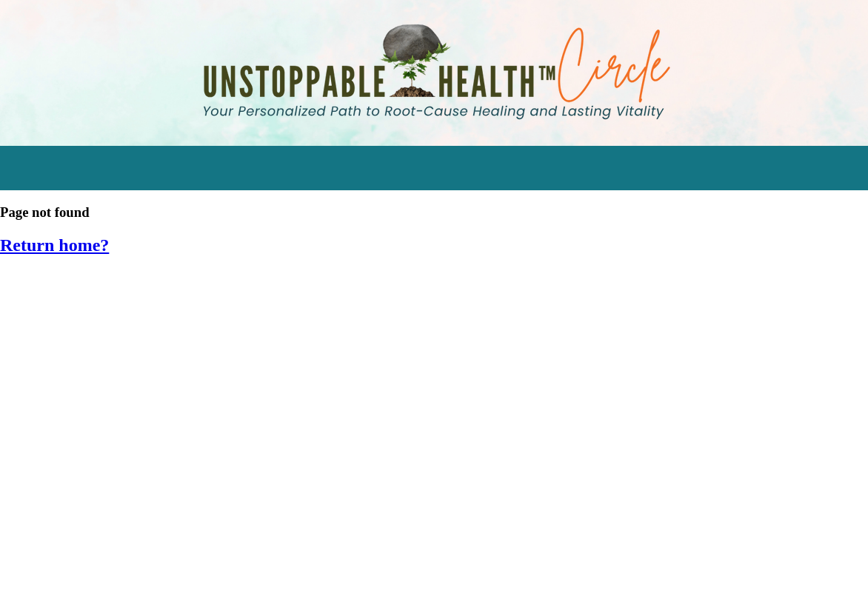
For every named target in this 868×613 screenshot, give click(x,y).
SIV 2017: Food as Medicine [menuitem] (91, 459)
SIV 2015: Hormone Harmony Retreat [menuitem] (119, 527)
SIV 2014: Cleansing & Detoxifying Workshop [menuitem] (143, 562)
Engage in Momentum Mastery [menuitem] (103, 355)
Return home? (54, 245)
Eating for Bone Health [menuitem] (79, 424)
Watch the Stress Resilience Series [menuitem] (115, 321)
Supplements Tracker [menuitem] (76, 390)
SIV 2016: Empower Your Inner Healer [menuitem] (118, 493)
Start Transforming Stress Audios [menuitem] (112, 287)
